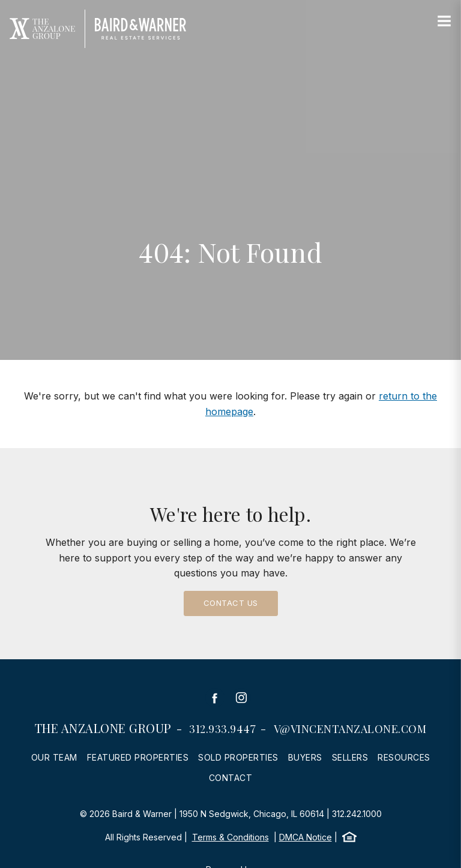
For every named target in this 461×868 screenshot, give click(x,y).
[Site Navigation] (444, 22)
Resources (404, 757)
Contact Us (231, 603)
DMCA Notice (306, 837)
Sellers (350, 757)
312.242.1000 (357, 814)
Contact (231, 778)
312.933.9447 (222, 729)
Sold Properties (238, 757)
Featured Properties (138, 757)
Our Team (54, 757)
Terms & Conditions (230, 837)
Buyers (305, 757)
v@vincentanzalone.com (350, 729)
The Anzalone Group (103, 728)
